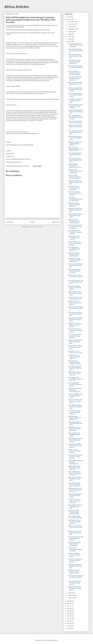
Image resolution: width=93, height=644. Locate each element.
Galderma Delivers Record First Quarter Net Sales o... (76, 308)
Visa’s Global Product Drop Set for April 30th (75, 517)
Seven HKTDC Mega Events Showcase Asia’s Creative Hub (74, 484)
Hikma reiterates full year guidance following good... (75, 342)
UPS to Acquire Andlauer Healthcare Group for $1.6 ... (75, 314)
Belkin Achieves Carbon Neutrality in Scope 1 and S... (75, 479)
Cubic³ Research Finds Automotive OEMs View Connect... (75, 117)
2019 (68, 613)
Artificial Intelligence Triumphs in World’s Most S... (74, 555)
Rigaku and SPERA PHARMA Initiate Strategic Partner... (74, 512)
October (71, 27)
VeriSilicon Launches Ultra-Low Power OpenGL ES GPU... (74, 572)
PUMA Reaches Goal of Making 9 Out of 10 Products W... (75, 429)
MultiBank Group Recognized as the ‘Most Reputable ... (74, 221)
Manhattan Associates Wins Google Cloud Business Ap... (74, 260)
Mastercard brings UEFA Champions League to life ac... (75, 401)
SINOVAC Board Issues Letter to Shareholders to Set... (75, 138)
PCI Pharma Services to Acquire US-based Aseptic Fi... (75, 336)
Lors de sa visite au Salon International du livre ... (75, 298)
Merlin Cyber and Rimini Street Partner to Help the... (75, 56)
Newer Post (9, 222)
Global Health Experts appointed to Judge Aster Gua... (74, 468)
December (71, 22)
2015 (68, 623)
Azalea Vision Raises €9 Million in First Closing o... (75, 127)
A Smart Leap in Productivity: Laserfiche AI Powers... (75, 549)
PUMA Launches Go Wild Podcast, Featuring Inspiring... (75, 106)
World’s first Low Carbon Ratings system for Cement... (75, 325)
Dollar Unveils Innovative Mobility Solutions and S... (75, 84)
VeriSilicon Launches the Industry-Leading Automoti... (75, 144)
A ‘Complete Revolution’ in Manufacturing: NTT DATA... (75, 101)
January (71, 598)
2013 (68, 628)
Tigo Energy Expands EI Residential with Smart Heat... (75, 566)
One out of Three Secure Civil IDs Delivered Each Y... (76, 67)
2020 (68, 611)
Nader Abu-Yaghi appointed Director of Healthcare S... (75, 418)
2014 (68, 626)
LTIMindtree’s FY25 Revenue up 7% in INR (75, 352)
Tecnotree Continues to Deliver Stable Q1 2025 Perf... (75, 182)
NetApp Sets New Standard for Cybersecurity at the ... (75, 166)
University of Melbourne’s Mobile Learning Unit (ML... (75, 210)
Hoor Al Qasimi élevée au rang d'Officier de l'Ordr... (75, 507)
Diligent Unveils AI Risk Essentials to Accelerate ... (75, 277)
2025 (68, 19)
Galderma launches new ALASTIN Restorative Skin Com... (75, 490)
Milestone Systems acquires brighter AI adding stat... (74, 205)
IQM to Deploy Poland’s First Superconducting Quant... (75, 293)
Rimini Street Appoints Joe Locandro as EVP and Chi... (75, 282)
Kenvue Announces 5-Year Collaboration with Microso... (76, 538)
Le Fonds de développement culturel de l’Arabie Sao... (75, 199)
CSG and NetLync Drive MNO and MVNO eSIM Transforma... (75, 45)
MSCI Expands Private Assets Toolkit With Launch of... (74, 271)
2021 (68, 608)
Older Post (56, 222)
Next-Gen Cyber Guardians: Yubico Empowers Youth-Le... (75, 362)
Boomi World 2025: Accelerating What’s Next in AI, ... (74, 249)
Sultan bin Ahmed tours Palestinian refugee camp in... (75, 583)
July (70, 34)
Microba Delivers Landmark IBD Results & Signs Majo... (75, 171)
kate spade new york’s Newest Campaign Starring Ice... (74, 62)
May (70, 39)
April (70, 41)
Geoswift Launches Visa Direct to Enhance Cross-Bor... (75, 78)
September (72, 29)
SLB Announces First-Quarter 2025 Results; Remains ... (75, 243)
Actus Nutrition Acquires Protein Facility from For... (75, 155)
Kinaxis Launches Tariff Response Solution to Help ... (75, 533)
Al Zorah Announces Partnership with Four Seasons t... (75, 193)
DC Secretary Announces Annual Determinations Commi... (75, 95)
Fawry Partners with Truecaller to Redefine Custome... (75, 232)
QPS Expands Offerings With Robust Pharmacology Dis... (75, 390)
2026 (68, 17)
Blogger (55, 640)
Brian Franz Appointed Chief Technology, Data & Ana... (75, 423)
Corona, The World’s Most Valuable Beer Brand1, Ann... (75, 266)
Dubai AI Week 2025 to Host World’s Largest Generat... (75, 588)
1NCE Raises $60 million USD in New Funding (75, 122)
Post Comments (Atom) (36, 227)
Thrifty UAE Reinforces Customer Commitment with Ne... (75, 331)
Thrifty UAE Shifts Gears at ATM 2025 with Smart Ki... (75, 51)
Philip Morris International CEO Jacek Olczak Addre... (75, 216)
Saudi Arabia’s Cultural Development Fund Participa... (74, 522)
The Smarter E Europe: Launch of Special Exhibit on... (75, 412)
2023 (68, 604)
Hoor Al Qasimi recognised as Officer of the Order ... (76, 577)
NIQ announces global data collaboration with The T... (75, 160)
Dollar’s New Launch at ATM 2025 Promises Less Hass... (75, 373)
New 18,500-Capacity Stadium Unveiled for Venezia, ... (75, 288)
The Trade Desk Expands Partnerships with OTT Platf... (75, 132)
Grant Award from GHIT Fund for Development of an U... (75, 368)
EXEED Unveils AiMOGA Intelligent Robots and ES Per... (75, 90)
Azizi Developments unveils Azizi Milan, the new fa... (75, 385)
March (70, 593)
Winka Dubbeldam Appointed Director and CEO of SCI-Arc (75, 149)
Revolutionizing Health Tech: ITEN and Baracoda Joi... (74, 544)
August (70, 32)
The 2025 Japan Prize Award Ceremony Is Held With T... (74, 501)
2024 (68, 601)
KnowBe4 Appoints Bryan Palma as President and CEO (75, 112)
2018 (68, 616)
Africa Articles (17, 7)
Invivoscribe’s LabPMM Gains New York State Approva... (75, 446)
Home (33, 222)
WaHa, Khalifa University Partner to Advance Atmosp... (75, 440)
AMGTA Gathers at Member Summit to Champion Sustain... (74, 73)
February (71, 595)
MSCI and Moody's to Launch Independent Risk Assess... (75, 473)
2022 (68, 606)
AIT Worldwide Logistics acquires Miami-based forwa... (75, 407)
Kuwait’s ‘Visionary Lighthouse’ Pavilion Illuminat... (74, 451)
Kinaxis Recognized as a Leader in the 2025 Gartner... (75, 495)
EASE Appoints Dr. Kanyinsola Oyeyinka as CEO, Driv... (75, 379)
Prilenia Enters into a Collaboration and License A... (74, 238)
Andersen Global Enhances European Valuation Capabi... (74, 177)
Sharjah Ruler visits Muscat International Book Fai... (74, 303)
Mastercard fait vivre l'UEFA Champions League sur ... (74, 357)
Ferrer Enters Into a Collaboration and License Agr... (74, 188)
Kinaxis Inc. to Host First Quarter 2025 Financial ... (75, 527)
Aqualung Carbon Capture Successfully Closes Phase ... (75, 320)
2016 (68, 621)
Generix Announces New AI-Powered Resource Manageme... (75, 227)
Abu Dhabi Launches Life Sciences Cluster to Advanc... (75, 561)
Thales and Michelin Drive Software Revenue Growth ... (75, 396)
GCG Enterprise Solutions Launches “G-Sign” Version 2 (75, 457)
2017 (68, 618)
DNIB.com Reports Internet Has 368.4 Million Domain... (74, 254)
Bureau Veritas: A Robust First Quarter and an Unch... (75, 347)
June (70, 36)
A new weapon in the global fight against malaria (74, 435)
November (71, 24)
